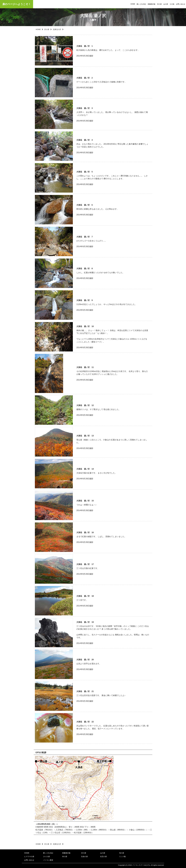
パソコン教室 (48, 860)
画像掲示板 (152, 4)
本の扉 (65, 856)
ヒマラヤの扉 (29, 856)
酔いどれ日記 (141, 4)
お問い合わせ (181, 4)
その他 (172, 4)
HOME (133, 4)
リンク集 (122, 856)
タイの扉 (46, 856)
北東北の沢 (57, 29)
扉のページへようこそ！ (17, 4)
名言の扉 (103, 856)
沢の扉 (159, 4)
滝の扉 (122, 853)
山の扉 (166, 4)
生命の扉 (84, 856)
